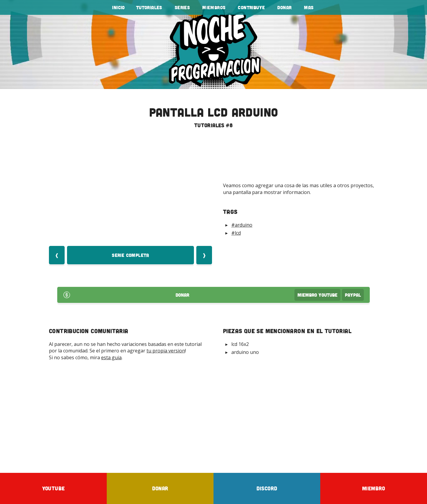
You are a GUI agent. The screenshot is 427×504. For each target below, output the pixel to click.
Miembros (214, 7)
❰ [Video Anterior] (57, 255)
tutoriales (149, 7)
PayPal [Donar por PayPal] (353, 295)
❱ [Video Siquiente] (204, 255)
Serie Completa (130, 255)
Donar (284, 7)
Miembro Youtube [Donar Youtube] (317, 295)
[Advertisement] (213, 416)
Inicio (118, 7)
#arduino (242, 225)
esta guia (111, 357)
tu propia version (166, 351)
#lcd (236, 233)
